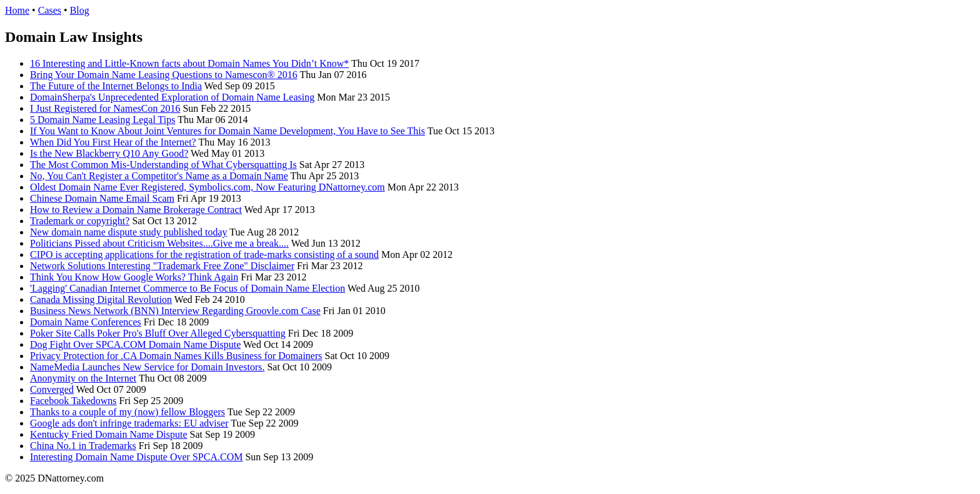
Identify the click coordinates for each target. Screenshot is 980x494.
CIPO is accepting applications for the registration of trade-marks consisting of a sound (204, 254)
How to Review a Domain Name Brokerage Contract (136, 210)
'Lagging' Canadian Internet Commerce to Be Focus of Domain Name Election (187, 288)
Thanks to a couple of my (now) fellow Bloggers (127, 412)
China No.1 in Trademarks (83, 446)
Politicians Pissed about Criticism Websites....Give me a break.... (159, 243)
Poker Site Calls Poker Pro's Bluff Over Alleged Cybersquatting (158, 333)
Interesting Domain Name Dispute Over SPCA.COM (136, 457)
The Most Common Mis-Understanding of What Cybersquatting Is (163, 165)
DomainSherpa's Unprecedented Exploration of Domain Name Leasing (172, 97)
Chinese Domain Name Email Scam (102, 198)
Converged (52, 389)
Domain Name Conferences (86, 322)
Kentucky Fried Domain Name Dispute (109, 434)
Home (17, 10)
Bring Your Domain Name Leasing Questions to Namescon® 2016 (164, 75)
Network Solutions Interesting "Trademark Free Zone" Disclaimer (162, 266)
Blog (80, 10)
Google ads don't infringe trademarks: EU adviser (129, 423)
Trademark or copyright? (80, 221)
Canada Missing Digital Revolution (101, 299)
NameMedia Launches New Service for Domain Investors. (147, 367)
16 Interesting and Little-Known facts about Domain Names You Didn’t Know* (189, 63)
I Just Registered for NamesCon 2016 (105, 108)
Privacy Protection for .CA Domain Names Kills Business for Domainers (176, 356)
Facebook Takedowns (73, 401)
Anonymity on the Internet (83, 378)
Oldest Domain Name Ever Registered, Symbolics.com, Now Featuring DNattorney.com (207, 187)
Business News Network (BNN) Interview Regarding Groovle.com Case (175, 311)
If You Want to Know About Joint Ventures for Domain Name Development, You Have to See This (227, 131)
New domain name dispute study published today (129, 232)
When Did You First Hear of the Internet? (113, 142)
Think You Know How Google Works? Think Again (134, 277)
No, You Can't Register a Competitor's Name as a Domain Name (159, 176)
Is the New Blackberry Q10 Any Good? (109, 153)
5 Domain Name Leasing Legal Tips (102, 120)
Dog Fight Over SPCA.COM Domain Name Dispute (135, 344)
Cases (50, 10)
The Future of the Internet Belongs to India (116, 86)
